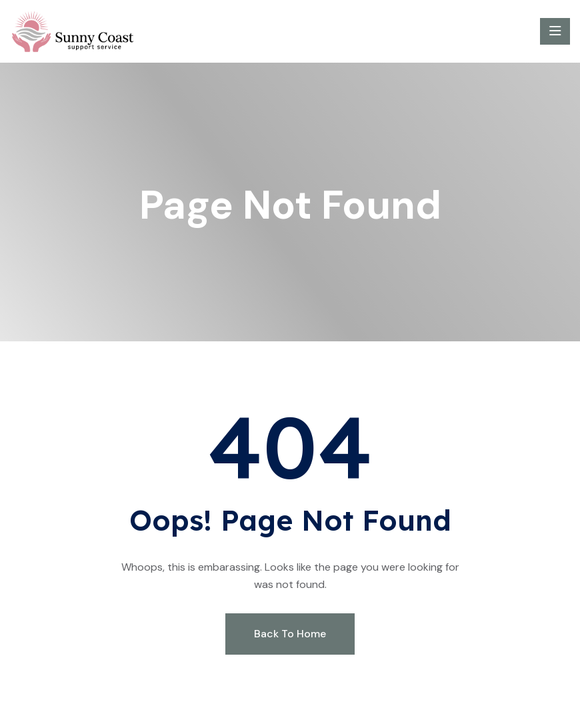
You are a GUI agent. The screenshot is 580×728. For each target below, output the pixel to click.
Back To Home (290, 634)
